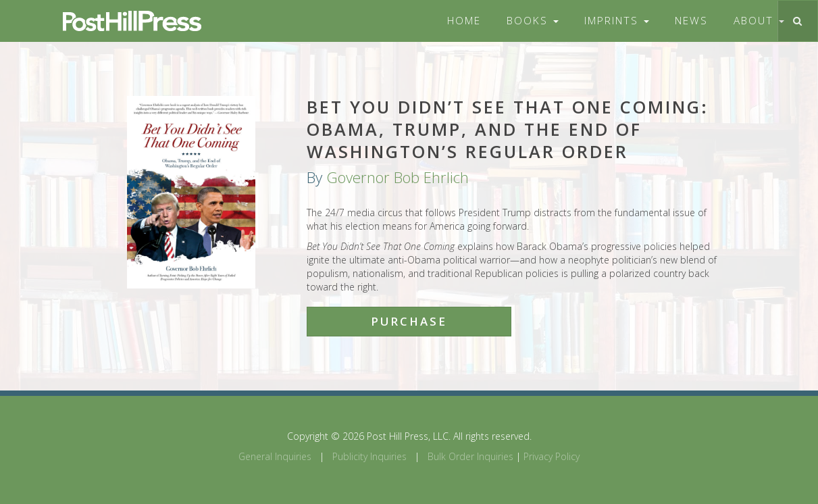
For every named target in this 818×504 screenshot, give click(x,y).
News (691, 21)
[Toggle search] (797, 21)
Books (533, 21)
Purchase (409, 321)
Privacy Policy (552, 456)
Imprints (617, 21)
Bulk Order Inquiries (470, 456)
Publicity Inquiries (369, 456)
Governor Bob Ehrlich (398, 177)
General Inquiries (275, 456)
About (759, 21)
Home (464, 21)
